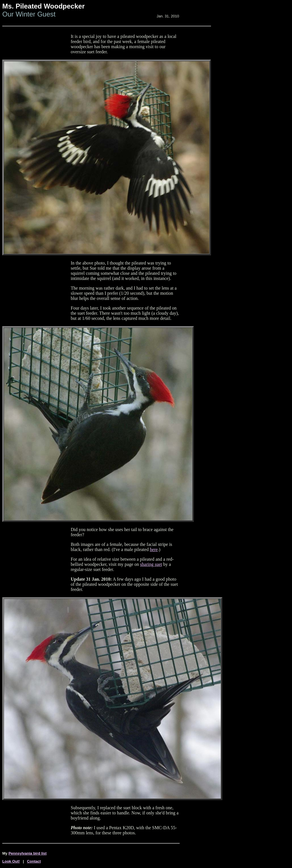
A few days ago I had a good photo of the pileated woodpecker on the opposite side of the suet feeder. (124, 584)
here (154, 549)
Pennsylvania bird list (28, 853)
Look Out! (11, 861)
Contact (34, 861)
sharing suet (151, 564)
